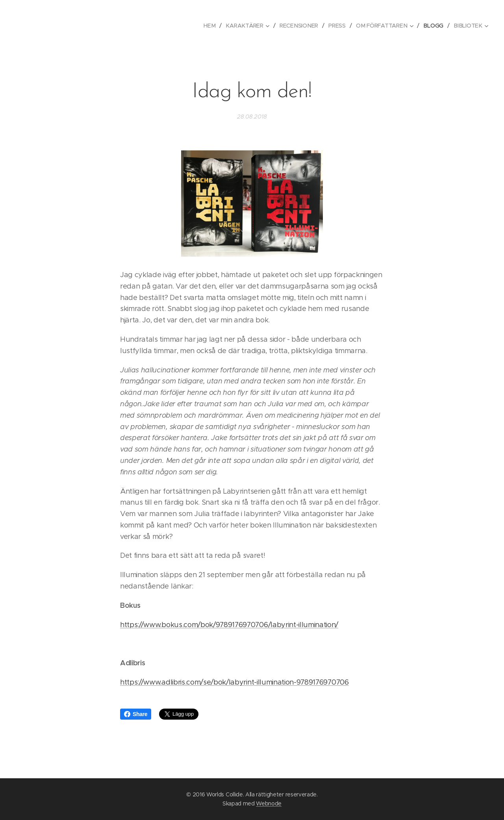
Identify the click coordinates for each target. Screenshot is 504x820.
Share (136, 714)
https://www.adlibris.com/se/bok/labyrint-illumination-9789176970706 (234, 682)
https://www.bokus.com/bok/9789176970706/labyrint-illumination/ (229, 625)
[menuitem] (215, 26)
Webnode (269, 803)
